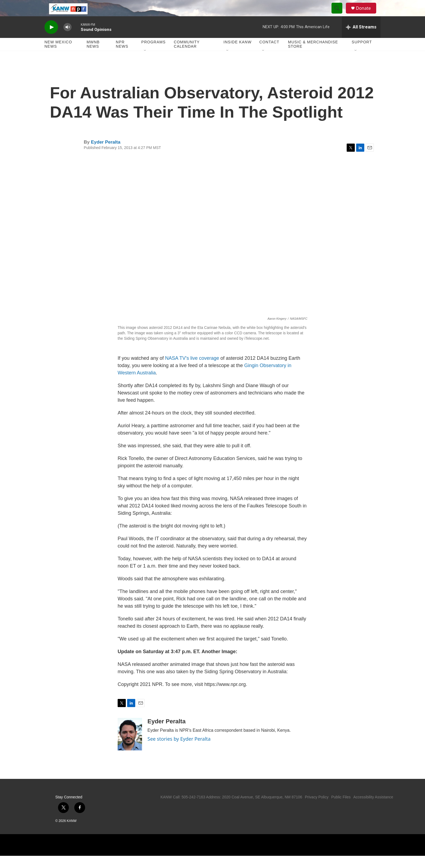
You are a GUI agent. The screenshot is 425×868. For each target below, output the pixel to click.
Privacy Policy (317, 809)
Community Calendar (187, 56)
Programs (153, 54)
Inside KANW (238, 54)
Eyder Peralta (106, 154)
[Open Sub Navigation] (145, 63)
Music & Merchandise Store (313, 56)
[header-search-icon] (339, 14)
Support (362, 54)
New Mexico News (58, 56)
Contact (269, 54)
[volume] (67, 39)
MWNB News (93, 56)
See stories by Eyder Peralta (179, 751)
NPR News (122, 56)
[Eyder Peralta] (130, 746)
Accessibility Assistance (373, 809)
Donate (367, 14)
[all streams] (361, 39)
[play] (51, 39)
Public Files (341, 809)
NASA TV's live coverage (192, 370)
